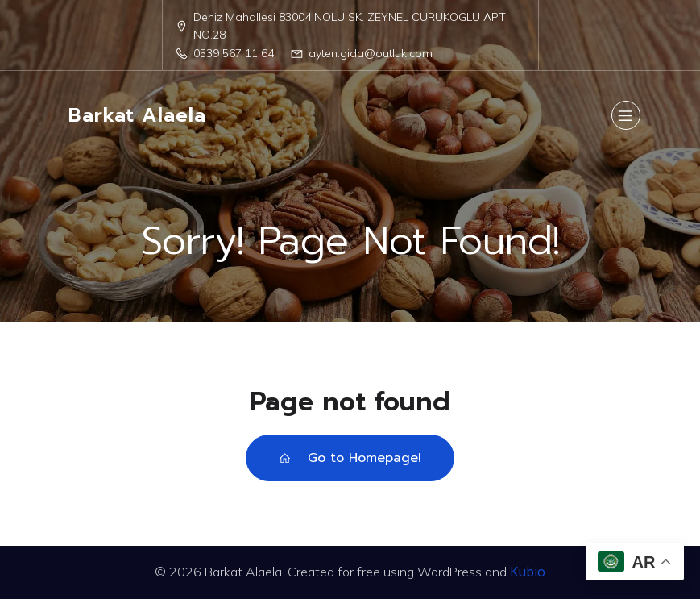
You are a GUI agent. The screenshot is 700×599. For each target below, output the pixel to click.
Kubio (528, 572)
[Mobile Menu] (626, 115)
